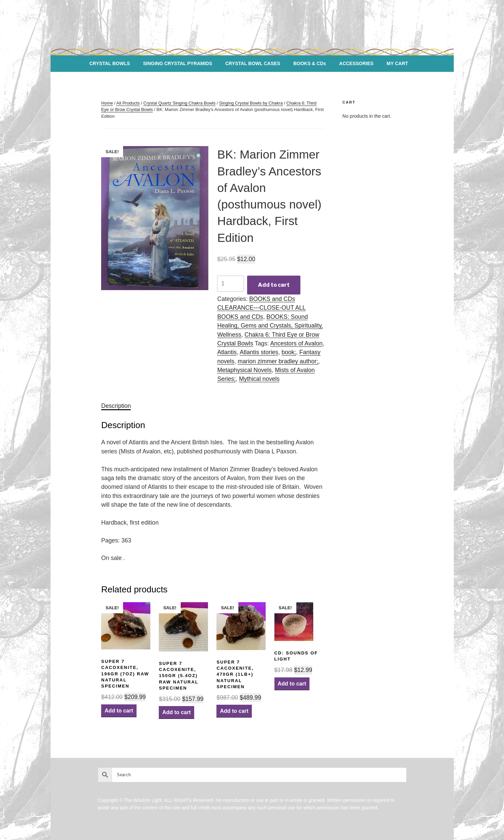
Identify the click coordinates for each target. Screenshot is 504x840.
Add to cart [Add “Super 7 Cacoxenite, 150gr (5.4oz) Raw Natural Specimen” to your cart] (176, 712)
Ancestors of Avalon (297, 343)
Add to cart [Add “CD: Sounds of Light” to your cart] (292, 684)
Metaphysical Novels (244, 370)
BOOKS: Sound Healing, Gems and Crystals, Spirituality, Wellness (270, 326)
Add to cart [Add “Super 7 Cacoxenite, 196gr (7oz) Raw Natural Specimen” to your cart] (119, 711)
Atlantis (227, 352)
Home (107, 103)
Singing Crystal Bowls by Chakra (251, 103)
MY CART (397, 63)
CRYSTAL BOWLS (110, 63)
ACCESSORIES (356, 63)
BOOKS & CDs (310, 63)
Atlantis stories (259, 352)
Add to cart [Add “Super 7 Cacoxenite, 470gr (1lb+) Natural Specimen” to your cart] (234, 711)
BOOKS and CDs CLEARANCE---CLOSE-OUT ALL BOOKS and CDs (261, 308)
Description (116, 406)
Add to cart (274, 285)
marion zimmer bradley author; (278, 361)
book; (289, 352)
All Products (128, 103)
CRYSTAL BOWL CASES (253, 63)
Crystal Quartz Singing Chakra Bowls (179, 103)
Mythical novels (259, 379)
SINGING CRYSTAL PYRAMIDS (177, 63)
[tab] (116, 406)
